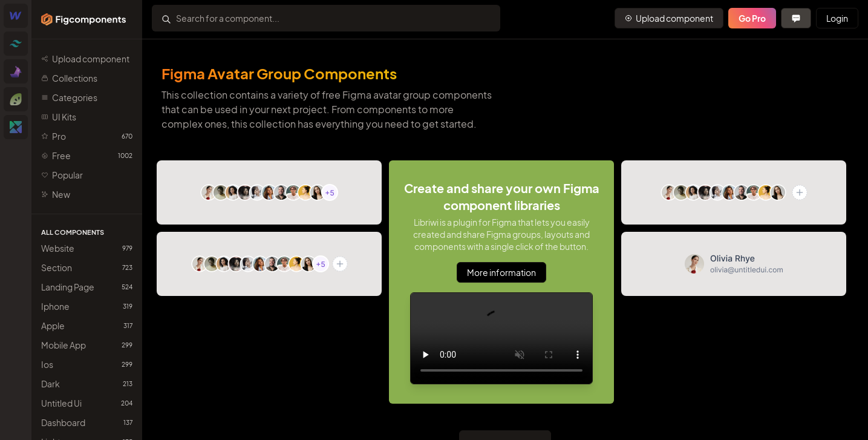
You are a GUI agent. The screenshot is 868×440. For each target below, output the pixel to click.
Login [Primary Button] (837, 18)
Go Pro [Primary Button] (752, 18)
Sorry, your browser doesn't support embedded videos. (501, 338)
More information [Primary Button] (501, 272)
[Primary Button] (669, 18)
